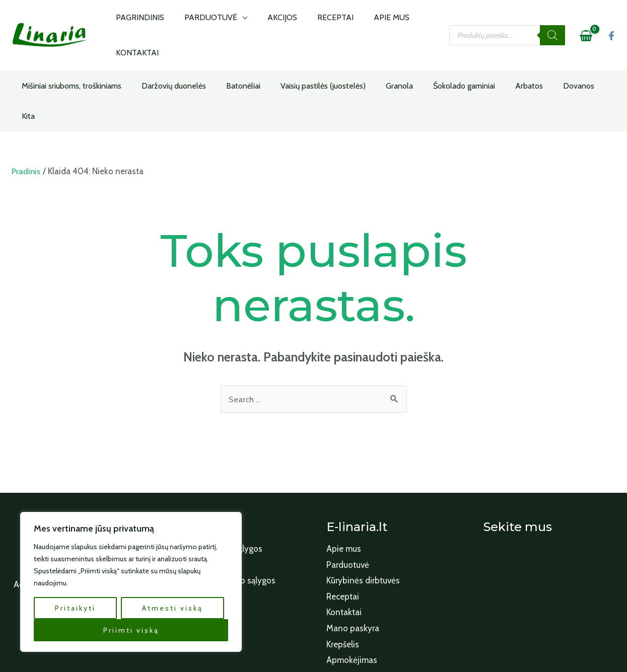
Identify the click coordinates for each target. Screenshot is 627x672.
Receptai (343, 539)
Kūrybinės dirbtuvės (363, 523)
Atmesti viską (172, 608)
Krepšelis (343, 587)
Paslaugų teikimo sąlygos (216, 491)
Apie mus (344, 491)
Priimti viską (131, 630)
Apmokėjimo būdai (204, 507)
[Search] (552, 22)
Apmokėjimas (352, 603)
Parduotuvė (348, 507)
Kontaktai (344, 555)
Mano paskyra (353, 571)
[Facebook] (611, 22)
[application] (235, 22)
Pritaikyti (75, 608)
